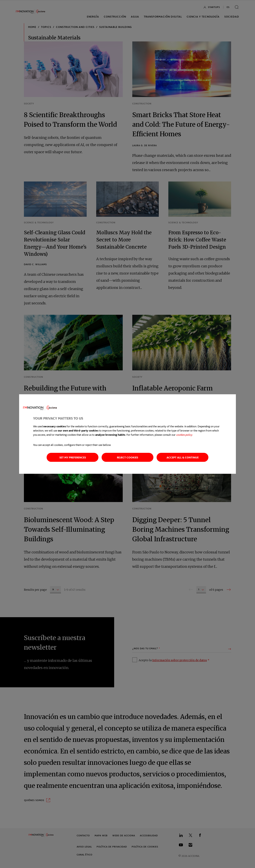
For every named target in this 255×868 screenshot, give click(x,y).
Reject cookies (127, 457)
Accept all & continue (183, 457)
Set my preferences (73, 457)
